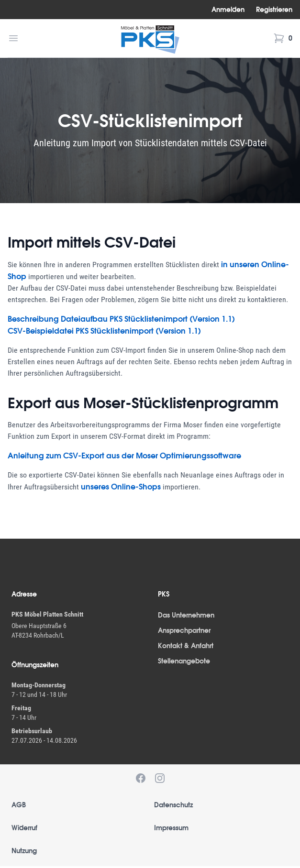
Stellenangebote (184, 661)
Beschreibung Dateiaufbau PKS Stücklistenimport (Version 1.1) (121, 319)
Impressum (171, 828)
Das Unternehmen (186, 615)
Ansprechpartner (184, 630)
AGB (19, 805)
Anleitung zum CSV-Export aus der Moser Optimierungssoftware (124, 456)
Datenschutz (173, 805)
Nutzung (24, 851)
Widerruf (24, 828)
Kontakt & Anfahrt (186, 646)
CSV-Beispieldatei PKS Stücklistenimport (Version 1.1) (104, 331)
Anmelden (228, 10)
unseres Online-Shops (121, 487)
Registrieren (274, 10)
